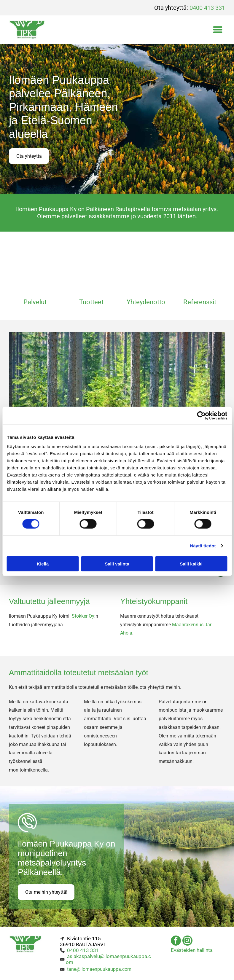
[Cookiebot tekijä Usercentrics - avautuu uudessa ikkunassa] (201, 414)
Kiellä (43, 562)
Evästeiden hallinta (192, 947)
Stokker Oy (83, 613)
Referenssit (200, 300)
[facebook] (176, 939)
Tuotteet (91, 300)
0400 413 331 (207, 8)
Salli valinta (117, 562)
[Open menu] (218, 30)
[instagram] (187, 939)
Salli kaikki (191, 562)
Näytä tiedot (203, 544)
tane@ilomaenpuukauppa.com (99, 967)
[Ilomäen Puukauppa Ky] (35, 266)
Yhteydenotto (146, 300)
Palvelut (35, 300)
